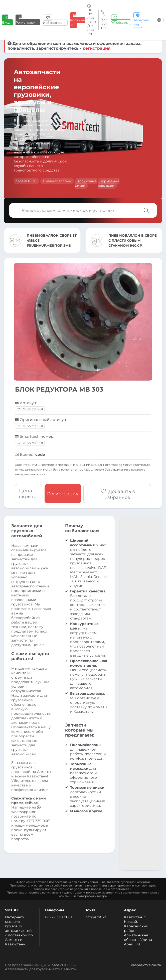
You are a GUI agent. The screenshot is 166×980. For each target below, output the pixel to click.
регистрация (97, 48)
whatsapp (26, 810)
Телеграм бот (141, 20)
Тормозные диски (86, 183)
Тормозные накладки (109, 183)
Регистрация (27, 20)
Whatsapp (120, 20)
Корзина (77, 20)
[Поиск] (146, 210)
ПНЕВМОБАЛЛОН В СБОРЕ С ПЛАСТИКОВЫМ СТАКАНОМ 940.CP (133, 240)
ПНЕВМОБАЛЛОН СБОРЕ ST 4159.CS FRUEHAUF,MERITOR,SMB (52, 240)
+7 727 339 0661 (58, 917)
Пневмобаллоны (57, 181)
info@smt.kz (95, 917)
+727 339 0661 (38, 821)
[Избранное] (55, 20)
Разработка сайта (146, 965)
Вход (6, 20)
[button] (117, 494)
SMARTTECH (26, 181)
